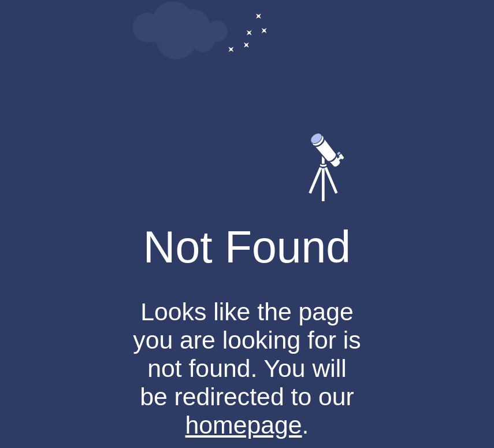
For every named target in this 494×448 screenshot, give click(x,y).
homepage (244, 425)
